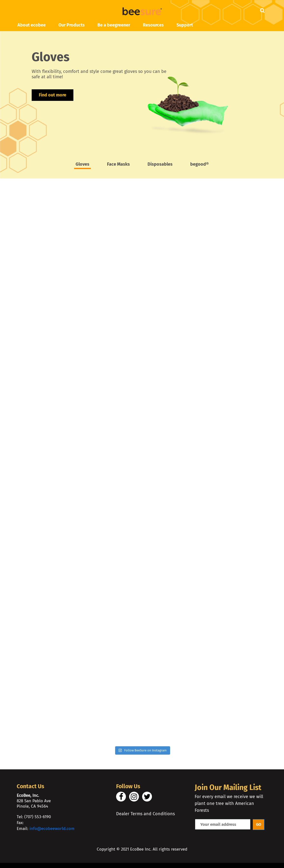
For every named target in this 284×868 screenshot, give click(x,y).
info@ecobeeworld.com (52, 831)
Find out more (53, 95)
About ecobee (32, 25)
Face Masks (118, 164)
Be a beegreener (114, 25)
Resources (153, 25)
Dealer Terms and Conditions (145, 816)
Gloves (82, 164)
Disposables (160, 164)
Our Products (72, 25)
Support (185, 25)
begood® (199, 164)
